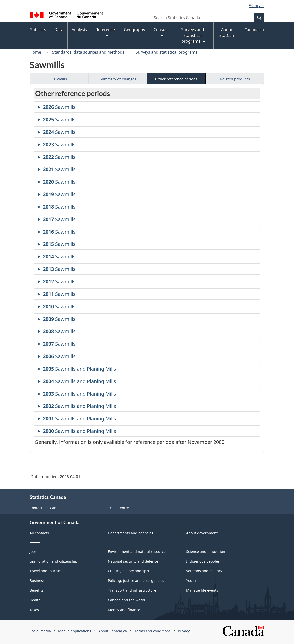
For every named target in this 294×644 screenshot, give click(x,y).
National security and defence (133, 561)
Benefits (37, 590)
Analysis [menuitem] (79, 30)
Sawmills (59, 79)
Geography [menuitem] (134, 30)
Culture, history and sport (129, 571)
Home (35, 52)
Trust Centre (118, 508)
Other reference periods (176, 79)
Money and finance (124, 610)
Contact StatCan (43, 508)
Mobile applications (75, 631)
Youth (191, 581)
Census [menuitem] (161, 32)
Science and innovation (206, 551)
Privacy (184, 631)
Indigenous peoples (203, 561)
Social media (40, 631)
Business (37, 581)
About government (202, 533)
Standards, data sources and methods (88, 52)
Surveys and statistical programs (166, 52)
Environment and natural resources (138, 551)
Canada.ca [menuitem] (254, 30)
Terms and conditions (152, 631)
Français (256, 6)
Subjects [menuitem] (38, 30)
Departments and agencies (131, 533)
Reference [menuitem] (105, 32)
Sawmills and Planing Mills (79, 369)
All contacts (39, 533)
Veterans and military (204, 571)
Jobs (33, 551)
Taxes (34, 610)
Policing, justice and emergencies (136, 581)
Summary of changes (118, 79)
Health (35, 600)
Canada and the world (126, 600)
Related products (235, 79)
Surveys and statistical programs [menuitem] (193, 35)
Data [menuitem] (59, 30)
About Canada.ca (113, 631)
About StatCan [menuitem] (227, 33)
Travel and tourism (46, 571)
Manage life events (202, 590)
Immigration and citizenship (54, 561)
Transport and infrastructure (132, 590)
